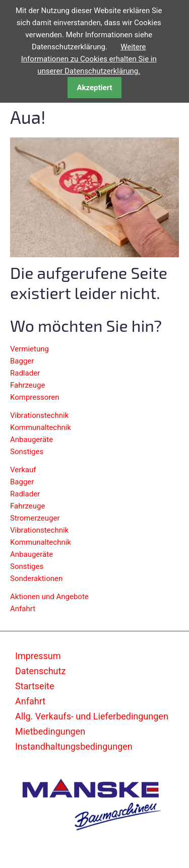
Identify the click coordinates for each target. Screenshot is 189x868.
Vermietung (29, 349)
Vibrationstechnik (39, 415)
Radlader (25, 373)
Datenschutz (40, 671)
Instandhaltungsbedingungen (74, 746)
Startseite (35, 686)
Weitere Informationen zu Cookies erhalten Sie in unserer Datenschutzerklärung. (89, 59)
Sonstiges (27, 452)
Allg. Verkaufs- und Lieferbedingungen (92, 716)
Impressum (38, 656)
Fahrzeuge (27, 385)
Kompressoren (35, 397)
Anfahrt (23, 609)
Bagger (22, 361)
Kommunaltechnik (41, 427)
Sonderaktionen (36, 578)
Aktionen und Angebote (49, 597)
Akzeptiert (94, 88)
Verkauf (23, 470)
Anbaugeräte (31, 440)
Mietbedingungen (50, 731)
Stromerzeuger (35, 518)
